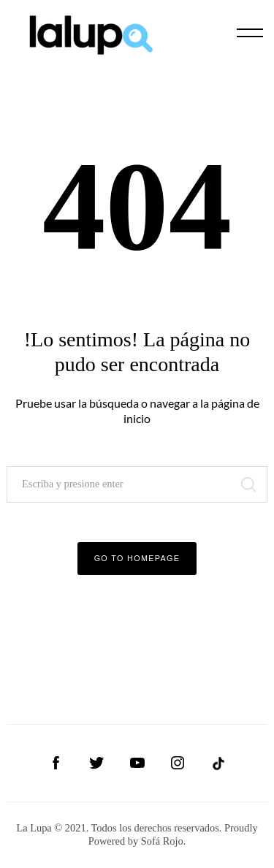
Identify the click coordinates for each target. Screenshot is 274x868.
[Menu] (250, 33)
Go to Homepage (137, 558)
